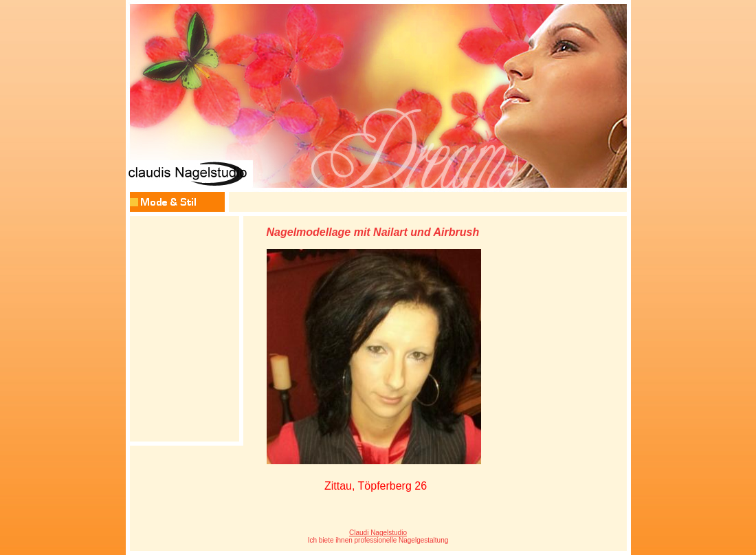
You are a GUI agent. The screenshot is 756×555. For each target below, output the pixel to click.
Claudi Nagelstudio (378, 533)
